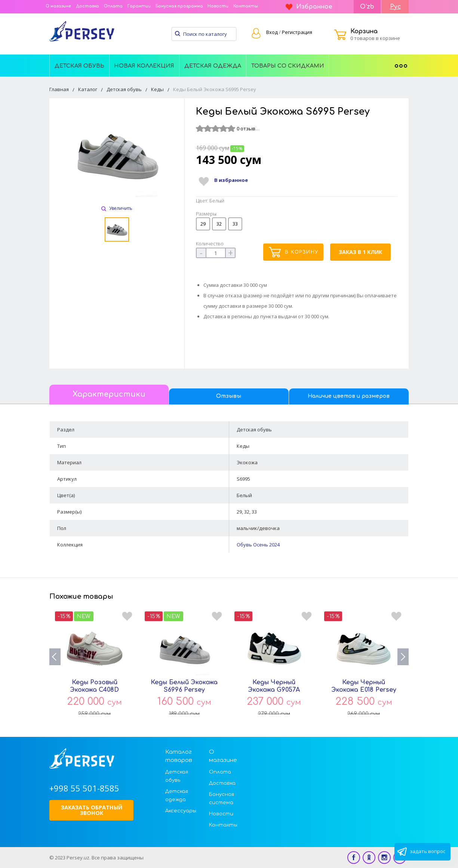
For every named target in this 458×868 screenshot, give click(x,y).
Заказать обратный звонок (92, 810)
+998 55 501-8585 (84, 788)
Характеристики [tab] (109, 394)
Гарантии (139, 6)
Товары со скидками (288, 66)
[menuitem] (80, 65)
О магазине (58, 6)
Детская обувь (79, 66)
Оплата (113, 6)
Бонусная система (222, 799)
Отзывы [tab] (229, 396)
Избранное (309, 7)
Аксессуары (181, 811)
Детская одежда (213, 66)
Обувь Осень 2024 (258, 545)
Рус (395, 7)
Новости (218, 6)
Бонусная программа (179, 6)
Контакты (246, 6)
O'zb (367, 7)
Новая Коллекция (144, 66)
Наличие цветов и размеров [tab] (349, 396)
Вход (272, 32)
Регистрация (297, 32)
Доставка (87, 6)
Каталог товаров (179, 756)
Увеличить (117, 208)
